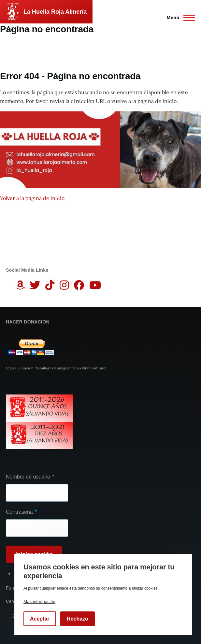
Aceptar (40, 619)
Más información (39, 601)
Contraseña (19, 512)
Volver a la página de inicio (32, 198)
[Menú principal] (179, 18)
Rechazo (78, 619)
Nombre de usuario (28, 477)
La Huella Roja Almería (55, 12)
